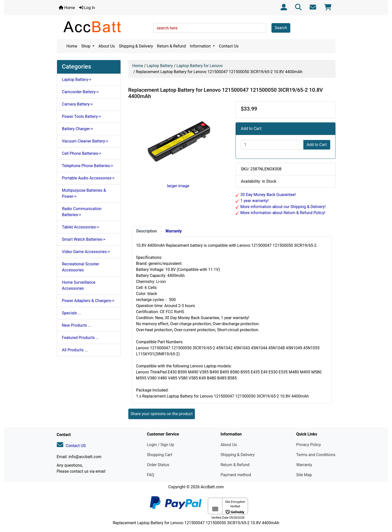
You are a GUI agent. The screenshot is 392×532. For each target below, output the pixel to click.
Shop (86, 46)
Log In (87, 8)
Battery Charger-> (78, 129)
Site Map (304, 475)
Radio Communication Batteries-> (82, 212)
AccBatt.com (212, 487)
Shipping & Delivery (136, 46)
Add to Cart (317, 145)
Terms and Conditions (316, 455)
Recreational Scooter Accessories (81, 267)
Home (67, 8)
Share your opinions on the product (162, 414)
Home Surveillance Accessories (79, 285)
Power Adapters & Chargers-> (88, 301)
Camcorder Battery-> (80, 92)
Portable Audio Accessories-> (88, 178)
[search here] (210, 28)
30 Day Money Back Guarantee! (268, 195)
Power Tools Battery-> (81, 116)
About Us (107, 46)
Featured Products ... (81, 338)
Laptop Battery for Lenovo (200, 66)
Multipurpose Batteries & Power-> (84, 193)
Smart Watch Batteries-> (84, 239)
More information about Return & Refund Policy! (282, 213)
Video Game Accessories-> (86, 252)
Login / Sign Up (161, 445)
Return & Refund (171, 46)
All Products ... (75, 350)
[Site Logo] (103, 27)
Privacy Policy (309, 445)
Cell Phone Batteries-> (82, 153)
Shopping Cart (160, 455)
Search (281, 28)
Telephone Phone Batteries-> (88, 166)
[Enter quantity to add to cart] (272, 145)
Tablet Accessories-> (81, 227)
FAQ (151, 475)
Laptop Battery (160, 66)
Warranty (304, 465)
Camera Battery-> (77, 104)
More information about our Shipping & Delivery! (283, 207)
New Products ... (77, 325)
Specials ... (72, 313)
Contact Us (229, 46)
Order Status (158, 465)
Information (201, 46)
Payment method (236, 475)
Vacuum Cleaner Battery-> (85, 141)
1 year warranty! (254, 201)
